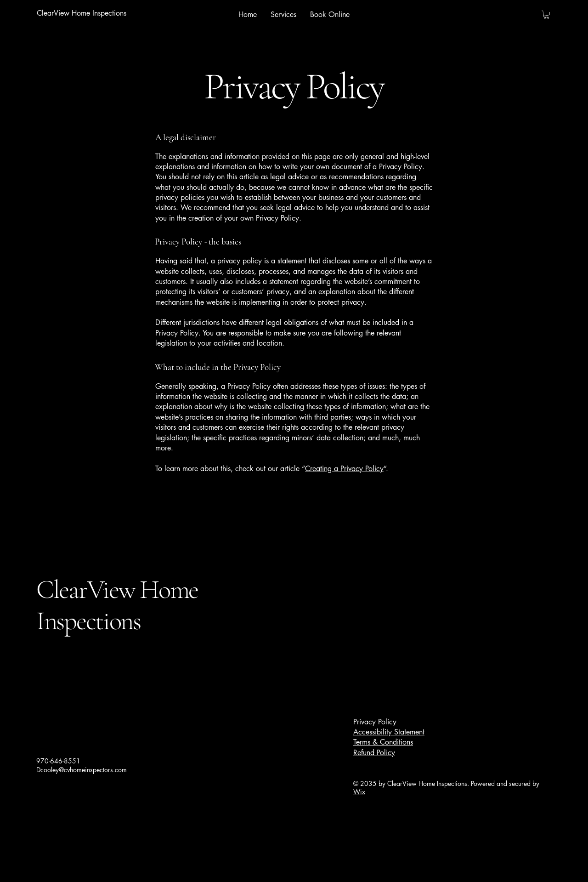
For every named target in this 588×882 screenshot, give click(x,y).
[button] (546, 15)
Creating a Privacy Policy (344, 469)
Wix (359, 792)
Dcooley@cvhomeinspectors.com (82, 770)
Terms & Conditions (383, 742)
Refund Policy (374, 753)
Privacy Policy (375, 722)
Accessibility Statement (389, 732)
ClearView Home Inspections (117, 605)
